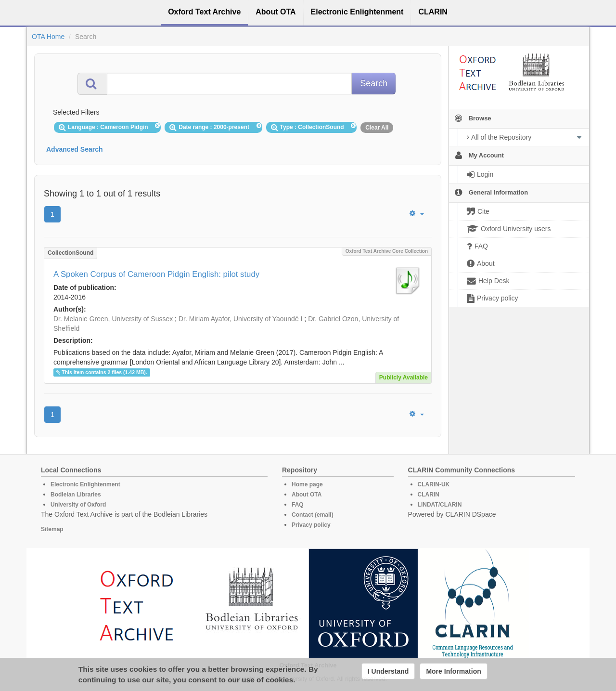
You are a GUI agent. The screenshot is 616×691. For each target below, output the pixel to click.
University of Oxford (78, 505)
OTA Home (48, 37)
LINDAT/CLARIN (440, 505)
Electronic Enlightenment (85, 484)
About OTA (307, 495)
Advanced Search (75, 149)
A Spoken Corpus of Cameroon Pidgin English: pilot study (156, 274)
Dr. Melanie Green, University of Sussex (113, 319)
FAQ (298, 505)
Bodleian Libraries (76, 495)
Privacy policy (311, 525)
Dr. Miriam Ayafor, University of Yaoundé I (241, 319)
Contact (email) (313, 515)
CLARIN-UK (434, 484)
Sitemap (52, 529)
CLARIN (429, 495)
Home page (307, 484)
